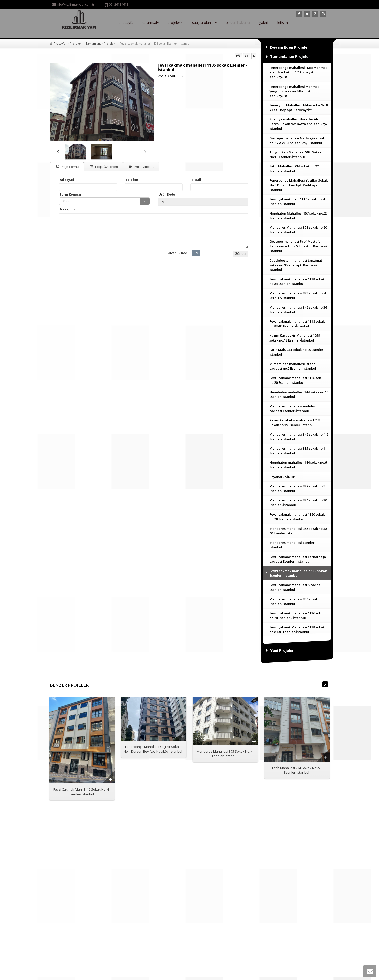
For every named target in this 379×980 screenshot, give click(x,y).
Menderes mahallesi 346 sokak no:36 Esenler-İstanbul (298, 310)
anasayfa (126, 23)
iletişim (282, 23)
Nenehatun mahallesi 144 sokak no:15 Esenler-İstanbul (299, 394)
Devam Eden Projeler (290, 47)
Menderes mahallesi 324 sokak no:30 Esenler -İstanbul (298, 503)
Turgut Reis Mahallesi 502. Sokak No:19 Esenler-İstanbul (295, 155)
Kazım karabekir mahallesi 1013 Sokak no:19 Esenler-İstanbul (294, 423)
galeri (264, 23)
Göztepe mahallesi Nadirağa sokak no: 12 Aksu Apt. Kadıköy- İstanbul (297, 140)
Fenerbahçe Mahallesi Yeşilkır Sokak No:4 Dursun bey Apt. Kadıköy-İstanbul (298, 185)
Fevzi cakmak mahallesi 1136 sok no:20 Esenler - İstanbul (295, 615)
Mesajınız (68, 209)
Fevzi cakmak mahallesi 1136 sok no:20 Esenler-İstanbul (295, 380)
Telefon (132, 180)
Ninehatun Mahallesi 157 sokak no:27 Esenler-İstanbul (298, 216)
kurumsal (150, 23)
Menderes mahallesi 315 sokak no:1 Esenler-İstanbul (297, 451)
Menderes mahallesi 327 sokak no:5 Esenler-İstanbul (297, 488)
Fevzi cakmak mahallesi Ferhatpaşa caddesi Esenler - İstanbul (298, 559)
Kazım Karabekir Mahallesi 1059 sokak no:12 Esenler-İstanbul (295, 338)
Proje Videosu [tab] (141, 167)
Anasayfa (60, 43)
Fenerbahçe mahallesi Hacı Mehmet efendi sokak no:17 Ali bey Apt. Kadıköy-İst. (298, 72)
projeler (176, 23)
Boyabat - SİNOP (282, 477)
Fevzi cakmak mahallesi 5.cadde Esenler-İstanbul (295, 587)
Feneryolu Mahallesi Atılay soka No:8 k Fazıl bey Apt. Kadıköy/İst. (298, 108)
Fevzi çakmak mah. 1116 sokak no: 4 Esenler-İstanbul (297, 202)
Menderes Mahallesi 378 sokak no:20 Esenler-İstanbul (298, 230)
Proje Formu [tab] (67, 167)
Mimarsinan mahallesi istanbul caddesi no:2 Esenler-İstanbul (294, 366)
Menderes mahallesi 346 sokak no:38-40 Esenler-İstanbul (299, 531)
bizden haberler (238, 23)
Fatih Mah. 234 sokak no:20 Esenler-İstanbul (297, 352)
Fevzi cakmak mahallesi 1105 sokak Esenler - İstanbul (298, 573)
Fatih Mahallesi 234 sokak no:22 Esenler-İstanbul (294, 169)
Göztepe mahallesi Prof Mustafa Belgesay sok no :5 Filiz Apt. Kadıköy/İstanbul (298, 246)
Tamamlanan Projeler (100, 43)
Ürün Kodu (167, 195)
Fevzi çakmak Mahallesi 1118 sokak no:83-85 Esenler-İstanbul (297, 630)
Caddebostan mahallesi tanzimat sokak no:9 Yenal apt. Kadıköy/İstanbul (296, 265)
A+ (247, 56)
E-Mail (196, 180)
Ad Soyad (67, 180)
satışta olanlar (205, 23)
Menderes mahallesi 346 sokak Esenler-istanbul (294, 601)
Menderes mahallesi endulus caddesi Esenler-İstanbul (292, 409)
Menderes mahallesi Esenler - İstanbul (293, 545)
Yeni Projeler (282, 650)
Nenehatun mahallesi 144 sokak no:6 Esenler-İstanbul (298, 465)
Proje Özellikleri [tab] (104, 167)
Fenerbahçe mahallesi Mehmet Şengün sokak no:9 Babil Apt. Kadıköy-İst (294, 91)
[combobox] (104, 201)
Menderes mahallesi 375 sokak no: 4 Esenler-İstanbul (298, 296)
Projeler (75, 43)
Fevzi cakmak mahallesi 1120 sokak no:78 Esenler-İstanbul (297, 517)
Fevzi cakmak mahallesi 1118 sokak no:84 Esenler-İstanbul (297, 282)
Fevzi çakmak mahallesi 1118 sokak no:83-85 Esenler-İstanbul (297, 324)
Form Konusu (70, 195)
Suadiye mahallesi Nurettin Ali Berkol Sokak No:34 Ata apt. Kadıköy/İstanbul (298, 124)
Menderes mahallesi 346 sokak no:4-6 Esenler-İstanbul (299, 437)
